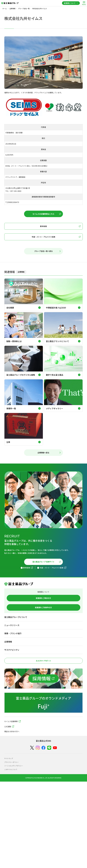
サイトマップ (9, 758)
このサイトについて (11, 769)
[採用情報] (43, 679)
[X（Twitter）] (32, 748)
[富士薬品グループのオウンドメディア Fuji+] (43, 703)
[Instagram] (38, 748)
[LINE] (49, 748)
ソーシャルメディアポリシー (14, 766)
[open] (84, 3)
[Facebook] (43, 748)
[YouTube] (55, 748)
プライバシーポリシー (11, 762)
